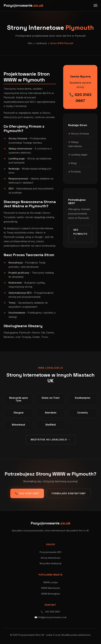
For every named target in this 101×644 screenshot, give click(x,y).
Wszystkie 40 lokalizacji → (50, 440)
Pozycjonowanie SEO (50, 552)
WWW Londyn (50, 582)
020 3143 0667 (53, 612)
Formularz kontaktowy (69, 493)
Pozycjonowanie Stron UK (31, 635)
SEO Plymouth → (80, 234)
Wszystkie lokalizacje (50, 563)
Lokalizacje (41, 43)
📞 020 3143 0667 (80, 98)
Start (30, 43)
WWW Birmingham (51, 594)
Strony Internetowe (50, 558)
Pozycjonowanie (24, 5)
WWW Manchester (50, 588)
